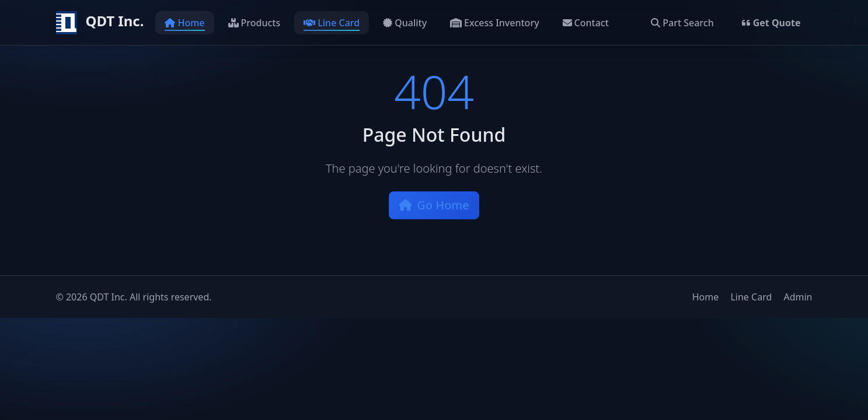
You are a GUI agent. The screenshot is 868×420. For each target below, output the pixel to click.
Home (184, 23)
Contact (586, 23)
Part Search (682, 23)
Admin (798, 297)
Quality (405, 23)
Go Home (434, 205)
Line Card (332, 23)
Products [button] (255, 23)
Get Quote (771, 23)
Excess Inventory (495, 23)
